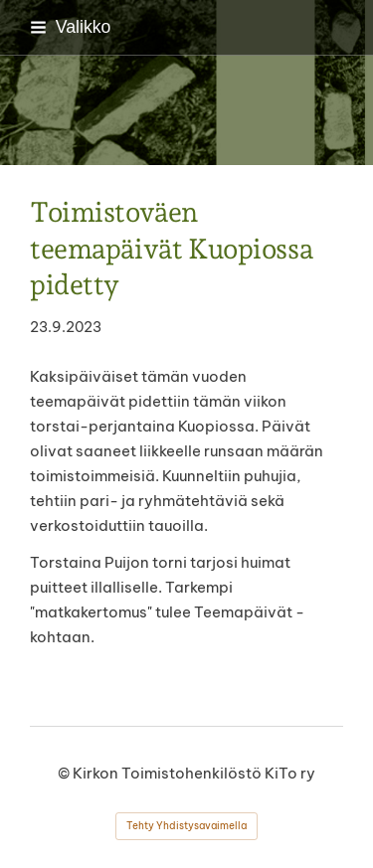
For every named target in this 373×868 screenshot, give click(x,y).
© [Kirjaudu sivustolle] (65, 773)
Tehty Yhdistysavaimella (186, 826)
